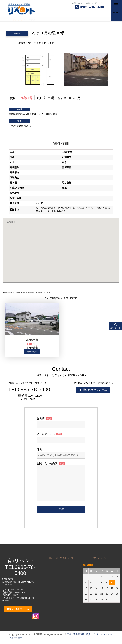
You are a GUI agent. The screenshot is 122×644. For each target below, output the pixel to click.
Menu (116, 13)
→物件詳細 (32, 352)
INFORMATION (61, 558)
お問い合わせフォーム (93, 390)
